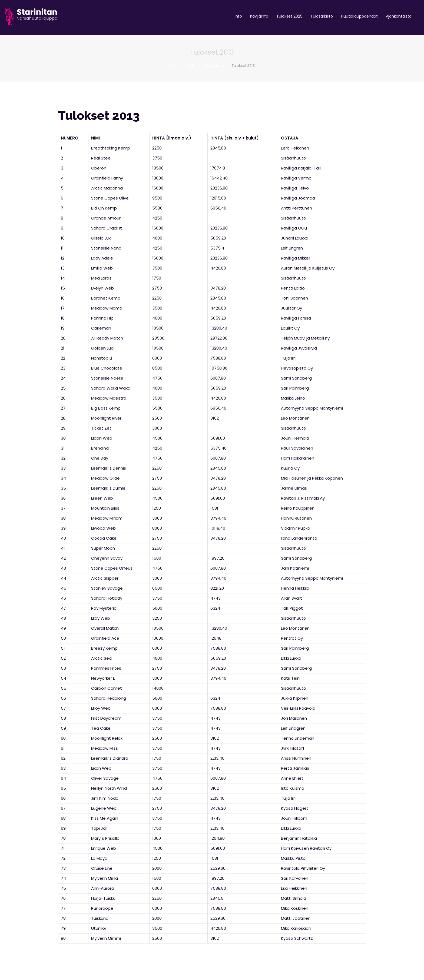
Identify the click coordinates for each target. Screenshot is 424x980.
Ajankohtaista (399, 16)
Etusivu (175, 66)
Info (238, 16)
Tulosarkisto (322, 16)
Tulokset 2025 (289, 16)
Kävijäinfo (259, 16)
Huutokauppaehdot (359, 16)
